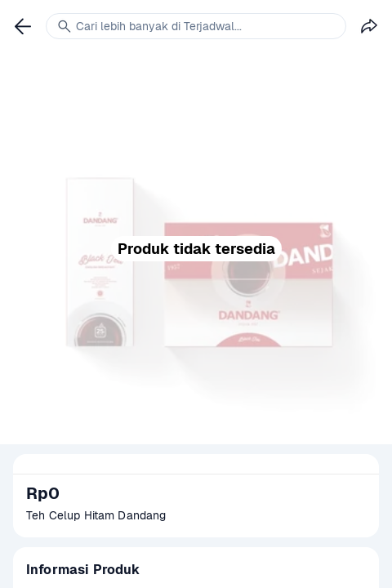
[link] (23, 26)
